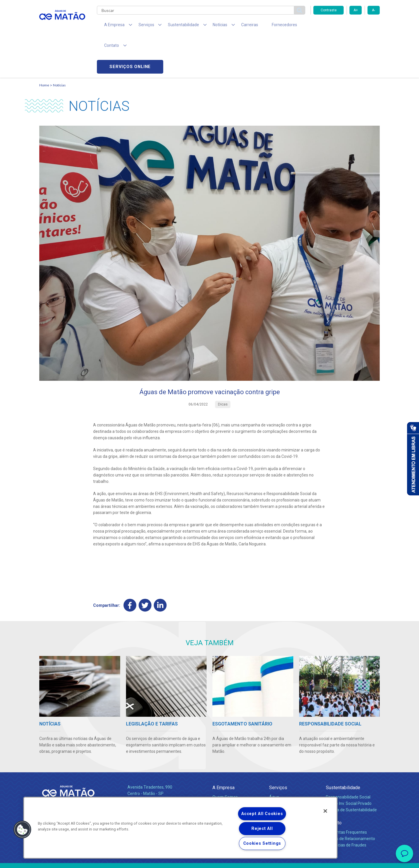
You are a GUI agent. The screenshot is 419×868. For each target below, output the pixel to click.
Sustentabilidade (343, 749)
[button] (22, 830)
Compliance (223, 765)
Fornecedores (263, 26)
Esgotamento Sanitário (290, 765)
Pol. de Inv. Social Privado (349, 765)
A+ (356, 10)
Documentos (281, 784)
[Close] (325, 811)
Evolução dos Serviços (290, 778)
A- (373, 10)
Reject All (262, 829)
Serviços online (347, 26)
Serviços (278, 749)
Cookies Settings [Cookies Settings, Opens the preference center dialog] (262, 843)
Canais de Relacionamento (350, 800)
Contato (334, 784)
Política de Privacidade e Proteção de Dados (210, 859)
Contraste (329, 10)
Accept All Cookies (262, 814)
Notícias (59, 45)
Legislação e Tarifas (287, 771)
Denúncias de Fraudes (346, 806)
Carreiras (232, 26)
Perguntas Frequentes (346, 794)
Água (274, 758)
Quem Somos (225, 758)
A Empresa (223, 749)
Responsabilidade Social (348, 758)
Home (44, 45)
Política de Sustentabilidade (351, 771)
